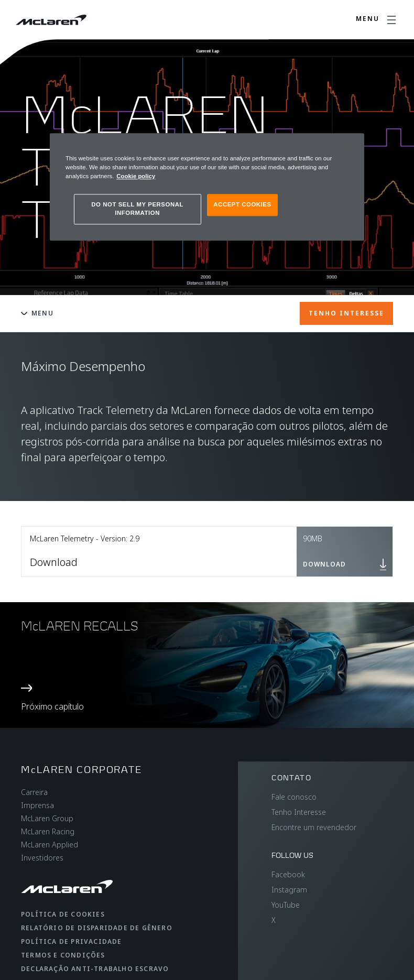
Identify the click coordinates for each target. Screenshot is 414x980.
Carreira (34, 792)
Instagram (289, 890)
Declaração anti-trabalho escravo (95, 969)
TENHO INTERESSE (346, 313)
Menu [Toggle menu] (37, 313)
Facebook (288, 874)
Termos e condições (63, 955)
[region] (207, 187)
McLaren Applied (50, 845)
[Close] (350, 146)
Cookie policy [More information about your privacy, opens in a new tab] (136, 176)
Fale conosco (294, 797)
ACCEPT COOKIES (242, 204)
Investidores (42, 858)
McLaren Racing (48, 831)
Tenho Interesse (299, 812)
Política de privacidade (72, 941)
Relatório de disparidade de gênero (97, 928)
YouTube (286, 905)
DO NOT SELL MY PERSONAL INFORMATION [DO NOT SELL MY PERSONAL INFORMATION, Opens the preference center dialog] (137, 209)
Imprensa (37, 805)
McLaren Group (47, 818)
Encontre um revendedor (314, 827)
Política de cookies (63, 914)
